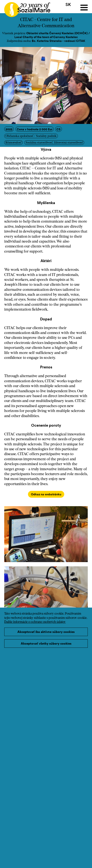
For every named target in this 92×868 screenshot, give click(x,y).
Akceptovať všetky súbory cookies (46, 643)
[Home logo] (25, 8)
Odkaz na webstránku (46, 494)
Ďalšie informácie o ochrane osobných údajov (35, 622)
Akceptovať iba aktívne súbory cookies (46, 632)
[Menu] (84, 8)
